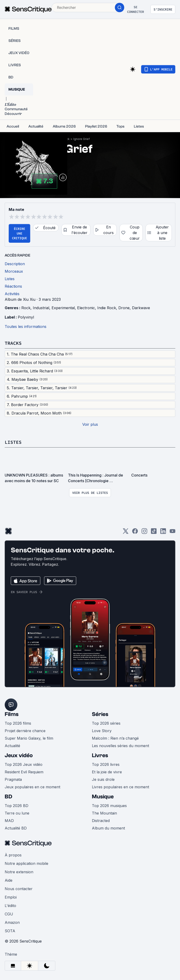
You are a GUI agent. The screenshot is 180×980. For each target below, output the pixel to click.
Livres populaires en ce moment (120, 787)
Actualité (12, 746)
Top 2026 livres (106, 764)
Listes (13, 442)
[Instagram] (144, 533)
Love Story (102, 731)
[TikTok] (154, 533)
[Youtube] (172, 533)
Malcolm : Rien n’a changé (115, 738)
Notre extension (19, 872)
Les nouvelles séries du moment (120, 746)
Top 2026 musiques (109, 806)
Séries (100, 714)
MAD (9, 821)
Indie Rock (107, 308)
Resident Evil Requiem (24, 772)
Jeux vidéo (19, 755)
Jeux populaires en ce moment (32, 787)
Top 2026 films (18, 723)
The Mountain (104, 813)
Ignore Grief (82, 139)
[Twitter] (126, 533)
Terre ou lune (17, 813)
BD (8, 797)
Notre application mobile (26, 863)
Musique (103, 797)
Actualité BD (16, 828)
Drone (124, 308)
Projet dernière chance (25, 731)
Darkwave (141, 308)
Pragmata (13, 779)
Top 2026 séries (106, 723)
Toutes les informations (26, 327)
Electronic (86, 308)
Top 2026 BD (17, 806)
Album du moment (108, 828)
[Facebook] (135, 533)
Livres (100, 755)
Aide (9, 880)
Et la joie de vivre (107, 772)
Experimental (63, 308)
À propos (13, 855)
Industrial (41, 308)
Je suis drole (103, 779)
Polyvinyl (26, 317)
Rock (26, 308)
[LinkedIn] (163, 533)
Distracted (101, 821)
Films (12, 714)
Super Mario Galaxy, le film (29, 738)
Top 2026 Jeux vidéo (24, 764)
